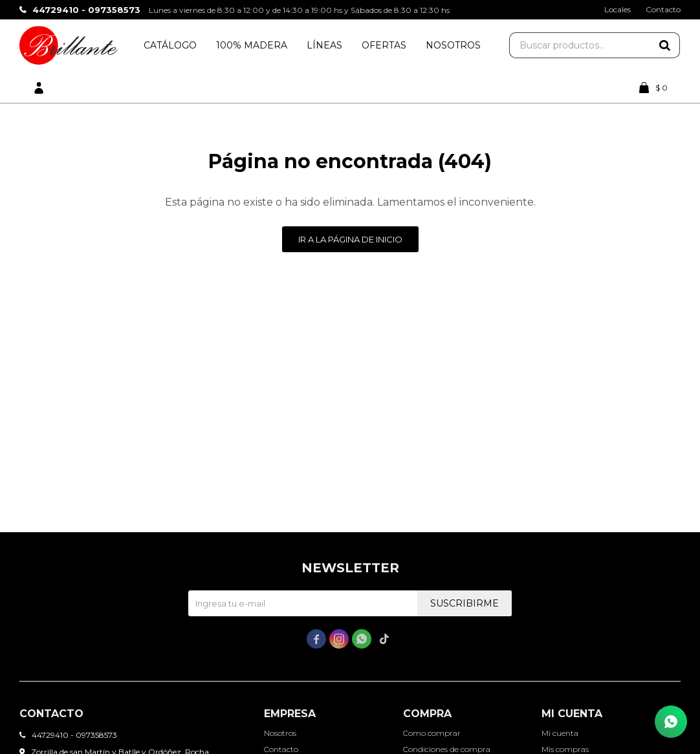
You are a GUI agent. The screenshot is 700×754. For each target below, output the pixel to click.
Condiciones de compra (447, 749)
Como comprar (432, 733)
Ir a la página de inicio (350, 239)
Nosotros (453, 45)
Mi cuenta (560, 733)
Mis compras (565, 749)
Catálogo (170, 45)
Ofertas (384, 45)
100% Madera (252, 45)
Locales (618, 9)
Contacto (663, 9)
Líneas (324, 45)
